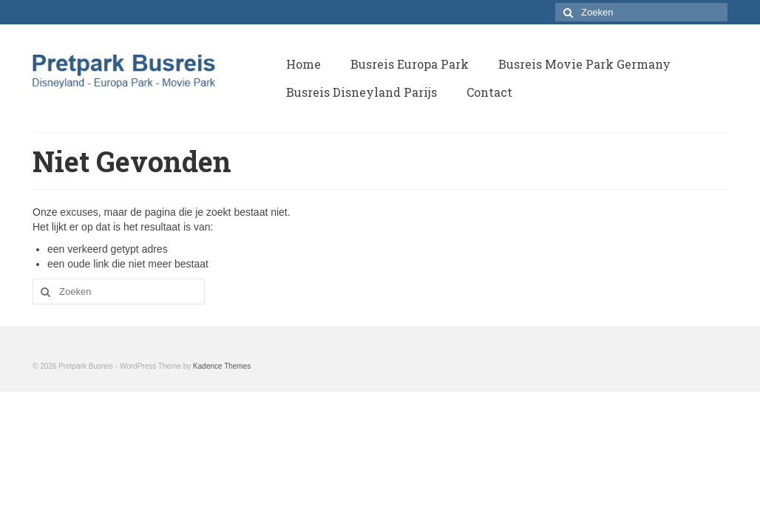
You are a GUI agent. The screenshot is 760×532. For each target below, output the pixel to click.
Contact (489, 92)
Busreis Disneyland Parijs (362, 92)
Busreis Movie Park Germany (584, 64)
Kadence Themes (222, 366)
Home (303, 64)
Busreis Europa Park (410, 64)
